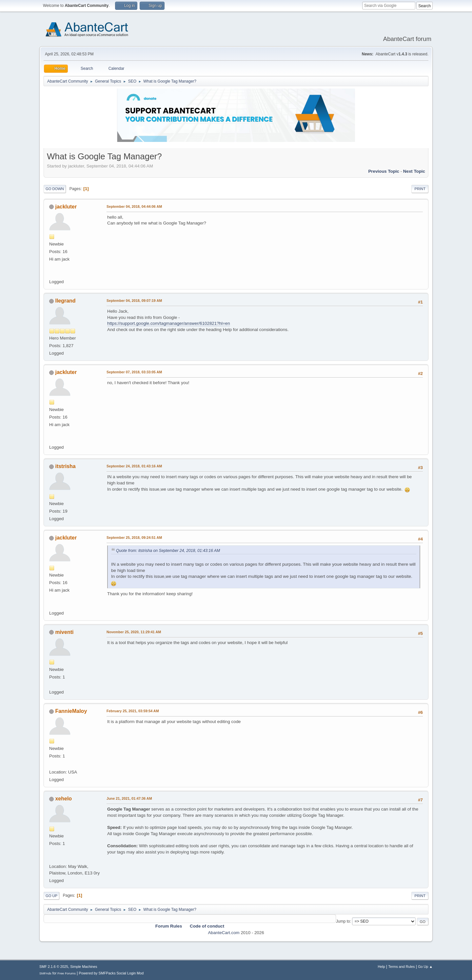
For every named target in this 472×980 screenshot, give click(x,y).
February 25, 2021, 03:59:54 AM (133, 711)
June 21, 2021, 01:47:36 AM (129, 798)
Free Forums (67, 973)
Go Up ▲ (425, 967)
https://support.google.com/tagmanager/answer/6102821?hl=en (169, 323)
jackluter (66, 207)
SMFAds (45, 973)
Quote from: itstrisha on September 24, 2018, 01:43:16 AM (168, 551)
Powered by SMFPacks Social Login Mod (111, 973)
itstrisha (65, 466)
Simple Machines (84, 967)
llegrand (65, 301)
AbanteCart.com (224, 933)
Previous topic (384, 171)
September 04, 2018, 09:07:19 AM (134, 301)
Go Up (51, 896)
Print (420, 189)
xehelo (63, 799)
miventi (64, 632)
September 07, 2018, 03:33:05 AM (134, 372)
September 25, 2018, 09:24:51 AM (134, 538)
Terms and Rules (402, 967)
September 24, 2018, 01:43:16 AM (134, 466)
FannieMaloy (71, 711)
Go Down (55, 189)
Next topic (414, 171)
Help (382, 967)
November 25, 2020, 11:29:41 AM (134, 632)
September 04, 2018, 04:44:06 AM (134, 206)
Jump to (343, 921)
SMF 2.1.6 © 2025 (54, 967)
